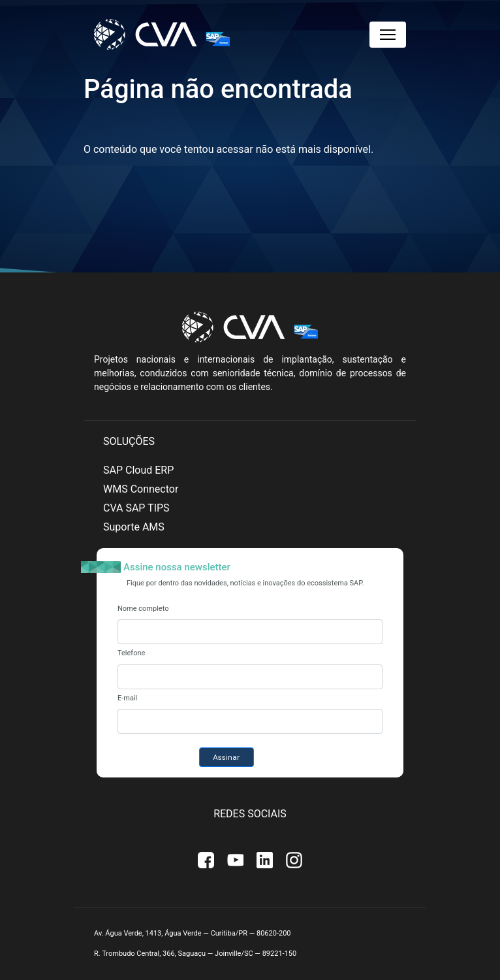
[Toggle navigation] (388, 35)
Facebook (206, 861)
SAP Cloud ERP (138, 470)
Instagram (294, 861)
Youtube (235, 861)
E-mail (127, 698)
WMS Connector (141, 489)
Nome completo (143, 609)
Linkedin (265, 861)
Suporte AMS (134, 527)
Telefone (131, 653)
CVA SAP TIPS (136, 508)
